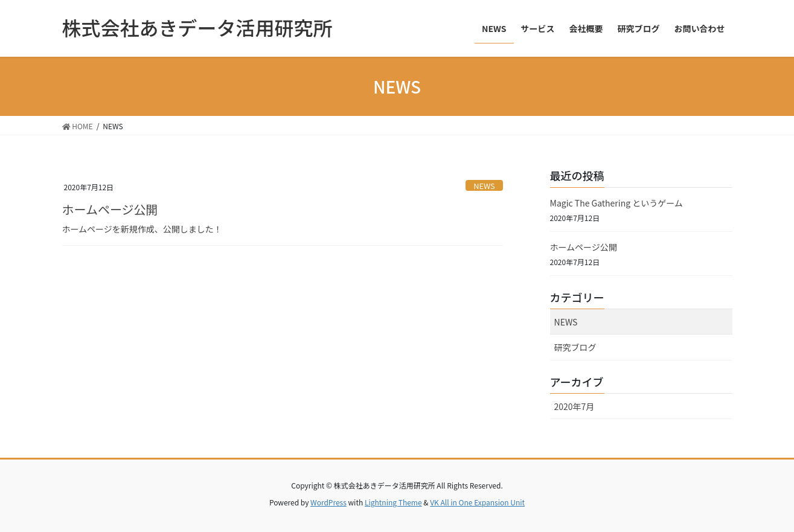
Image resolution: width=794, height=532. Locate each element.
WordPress (328, 502)
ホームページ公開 (110, 209)
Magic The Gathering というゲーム (616, 203)
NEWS (484, 186)
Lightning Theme (393, 502)
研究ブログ (575, 347)
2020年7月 (575, 406)
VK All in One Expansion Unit (477, 502)
